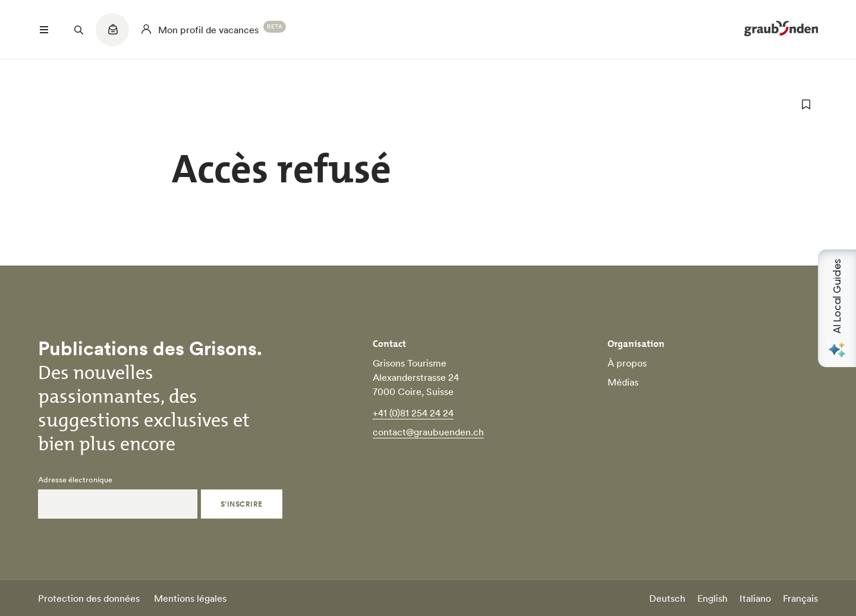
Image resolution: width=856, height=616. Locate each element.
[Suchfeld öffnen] (78, 30)
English (712, 598)
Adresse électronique (75, 480)
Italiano (755, 598)
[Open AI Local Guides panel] (837, 308)
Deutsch (667, 598)
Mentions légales (190, 598)
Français (800, 598)
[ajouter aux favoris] (806, 105)
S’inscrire (242, 504)
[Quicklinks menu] (112, 36)
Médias (623, 382)
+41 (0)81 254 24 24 (413, 413)
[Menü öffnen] (44, 30)
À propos (627, 363)
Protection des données (89, 598)
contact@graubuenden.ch (428, 432)
